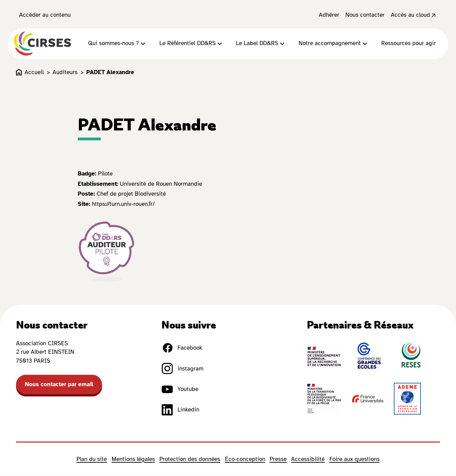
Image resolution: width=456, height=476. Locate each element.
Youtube (180, 390)
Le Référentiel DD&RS (192, 44)
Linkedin (180, 410)
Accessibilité (308, 459)
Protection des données (190, 459)
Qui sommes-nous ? (118, 44)
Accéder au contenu (45, 15)
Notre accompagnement (334, 44)
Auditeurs (65, 73)
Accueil (30, 73)
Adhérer (329, 15)
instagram (182, 369)
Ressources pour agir (409, 44)
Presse (278, 459)
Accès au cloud (414, 15)
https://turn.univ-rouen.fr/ (123, 204)
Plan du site (92, 459)
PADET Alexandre (110, 73)
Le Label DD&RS (261, 44)
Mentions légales (133, 459)
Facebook (182, 348)
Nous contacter (365, 15)
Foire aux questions (354, 459)
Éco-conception (245, 459)
